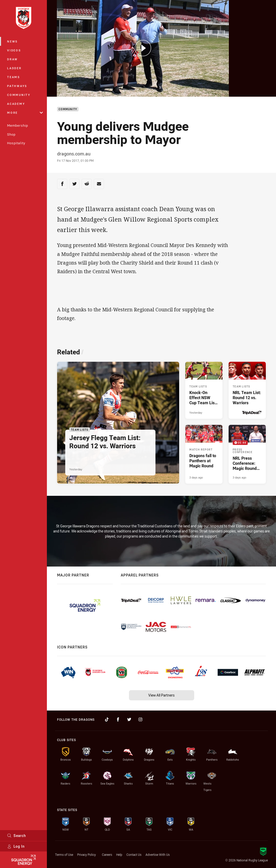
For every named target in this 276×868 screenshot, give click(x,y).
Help (119, 855)
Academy (16, 104)
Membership (18, 125)
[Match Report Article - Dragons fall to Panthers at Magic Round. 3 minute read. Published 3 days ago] (204, 454)
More (25, 113)
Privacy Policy (87, 855)
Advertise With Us (158, 855)
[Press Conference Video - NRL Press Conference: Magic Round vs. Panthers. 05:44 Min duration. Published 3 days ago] (247, 454)
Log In (16, 846)
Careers (107, 855)
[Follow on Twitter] (129, 719)
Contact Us (134, 855)
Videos (14, 50)
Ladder (14, 68)
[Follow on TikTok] (107, 719)
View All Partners (161, 695)
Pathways (17, 86)
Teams (14, 77)
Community (19, 95)
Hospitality (16, 143)
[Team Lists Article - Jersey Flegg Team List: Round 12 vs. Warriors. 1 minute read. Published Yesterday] (118, 423)
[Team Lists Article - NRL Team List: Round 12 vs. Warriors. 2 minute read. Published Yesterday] (247, 390)
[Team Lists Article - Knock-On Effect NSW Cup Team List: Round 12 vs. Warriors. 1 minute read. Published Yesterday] (204, 390)
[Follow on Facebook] (118, 719)
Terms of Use (64, 855)
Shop (11, 134)
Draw (12, 59)
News (12, 41)
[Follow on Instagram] (140, 719)
